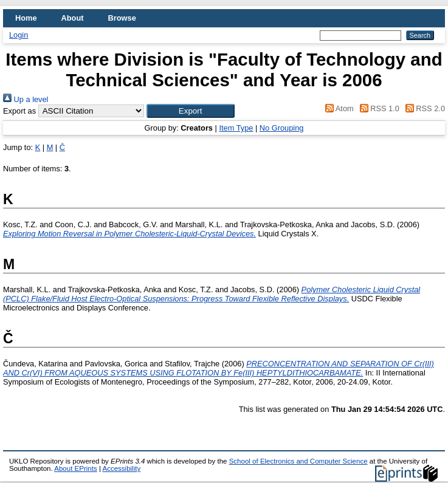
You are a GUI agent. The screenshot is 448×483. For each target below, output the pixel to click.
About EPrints (75, 468)
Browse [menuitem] (122, 18)
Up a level (26, 99)
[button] (191, 111)
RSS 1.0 (377, 108)
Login (19, 35)
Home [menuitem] (26, 18)
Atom (338, 108)
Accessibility (121, 468)
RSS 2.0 (423, 108)
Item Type (236, 128)
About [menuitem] (73, 18)
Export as (19, 111)
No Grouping (282, 128)
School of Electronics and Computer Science (298, 461)
